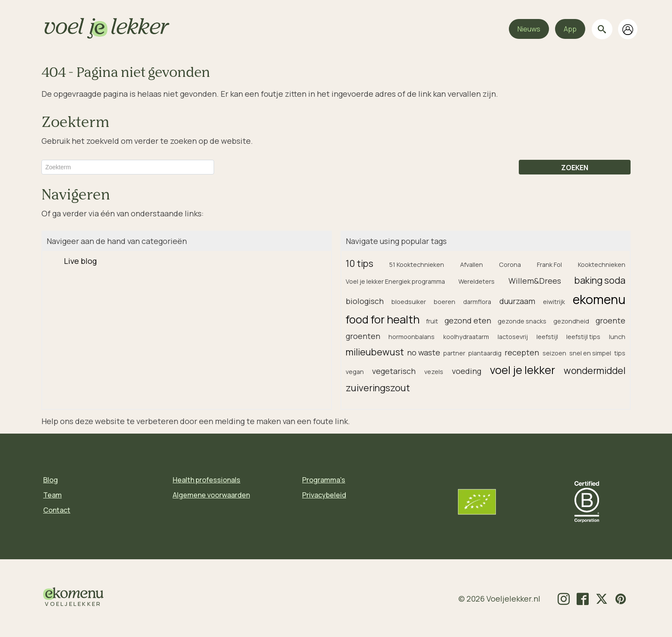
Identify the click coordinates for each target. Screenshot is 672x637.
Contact (57, 510)
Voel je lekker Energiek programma (395, 281)
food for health (383, 319)
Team (52, 495)
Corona (510, 265)
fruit (432, 321)
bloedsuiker (409, 302)
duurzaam (517, 301)
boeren (445, 302)
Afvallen (472, 265)
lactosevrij (513, 337)
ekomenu (599, 299)
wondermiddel (595, 370)
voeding (467, 371)
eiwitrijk (554, 302)
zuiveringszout (378, 388)
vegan (355, 372)
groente (610, 320)
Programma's (324, 480)
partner (454, 353)
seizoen (554, 353)
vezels (434, 372)
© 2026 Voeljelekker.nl (499, 599)
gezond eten (468, 320)
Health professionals (207, 480)
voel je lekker (522, 370)
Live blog (80, 261)
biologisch (365, 301)
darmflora (477, 302)
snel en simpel (590, 353)
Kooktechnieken (602, 265)
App (570, 29)
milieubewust (375, 352)
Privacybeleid (324, 495)
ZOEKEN (575, 168)
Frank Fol (549, 265)
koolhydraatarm (466, 337)
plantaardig (485, 353)
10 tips (360, 263)
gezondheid (571, 321)
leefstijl (547, 337)
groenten (363, 336)
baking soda (600, 280)
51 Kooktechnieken (417, 265)
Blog (50, 480)
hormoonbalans (412, 337)
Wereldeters (476, 281)
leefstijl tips (583, 337)
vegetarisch (394, 371)
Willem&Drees (535, 281)
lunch (617, 337)
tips (620, 353)
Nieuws (529, 29)
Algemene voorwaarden (211, 495)
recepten (522, 352)
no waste (424, 352)
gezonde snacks (522, 321)
